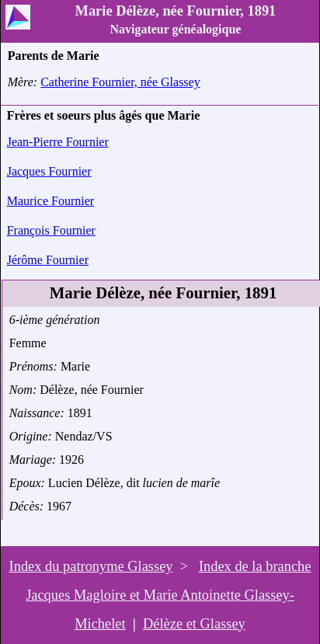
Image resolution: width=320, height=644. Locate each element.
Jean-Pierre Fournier (58, 142)
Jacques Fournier (49, 171)
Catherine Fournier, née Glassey (120, 82)
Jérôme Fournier (48, 260)
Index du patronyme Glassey (91, 566)
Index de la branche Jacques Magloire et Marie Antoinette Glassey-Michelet (168, 595)
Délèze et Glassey (194, 624)
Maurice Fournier (50, 201)
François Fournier (51, 230)
